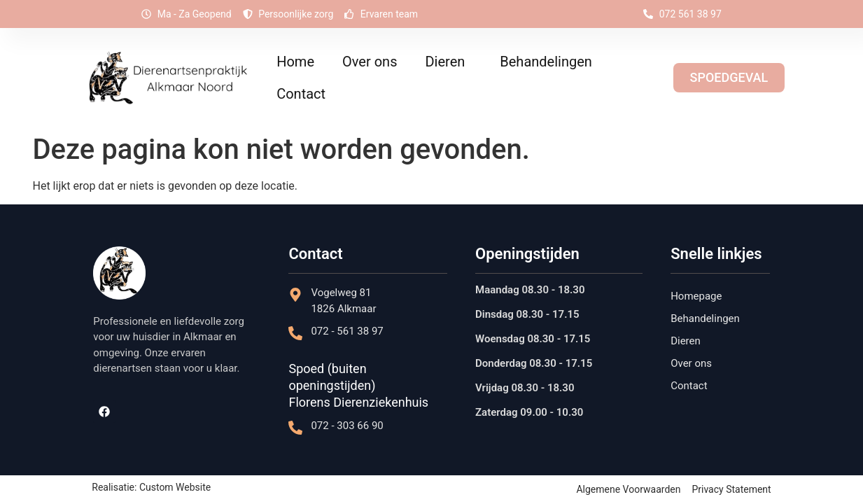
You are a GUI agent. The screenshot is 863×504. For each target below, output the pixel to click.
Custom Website (175, 487)
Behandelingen (549, 62)
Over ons (370, 62)
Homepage (696, 296)
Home (295, 62)
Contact (301, 94)
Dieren (448, 62)
